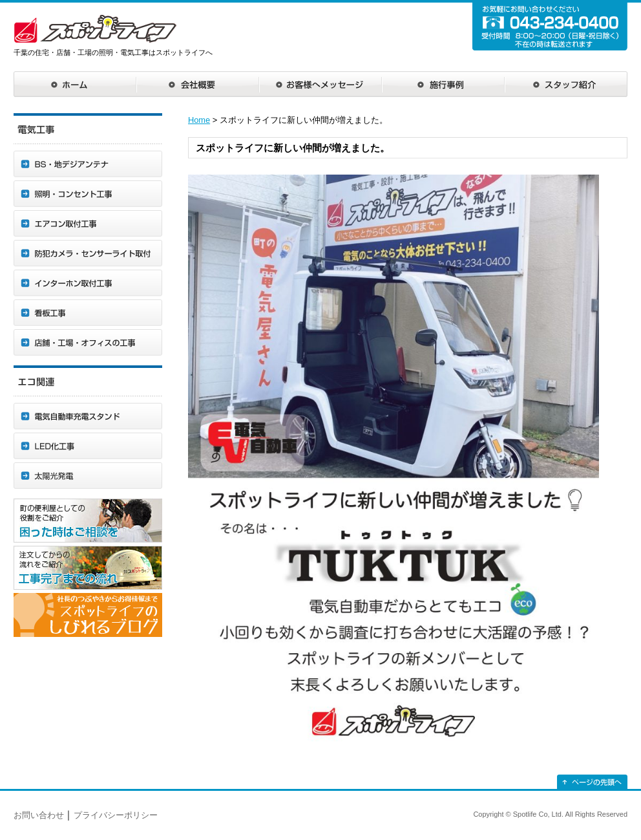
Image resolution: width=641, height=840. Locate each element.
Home (199, 120)
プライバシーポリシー (116, 815)
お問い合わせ (39, 815)
